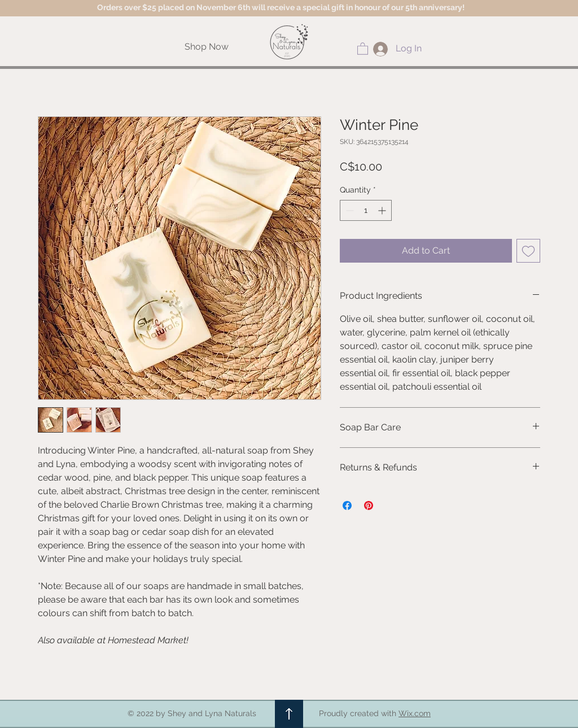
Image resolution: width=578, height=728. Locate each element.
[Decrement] (349, 210)
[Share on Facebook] (347, 505)
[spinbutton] (366, 210)
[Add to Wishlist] (528, 251)
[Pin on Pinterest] (369, 505)
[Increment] (383, 210)
